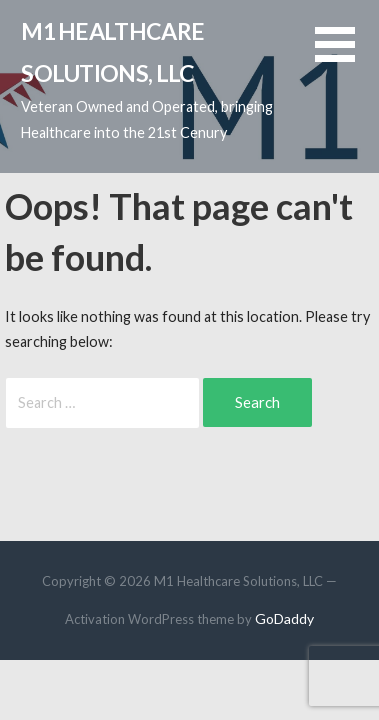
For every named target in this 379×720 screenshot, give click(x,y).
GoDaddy (284, 618)
